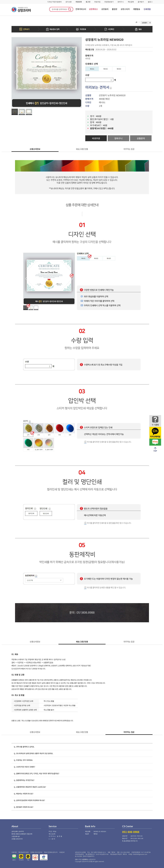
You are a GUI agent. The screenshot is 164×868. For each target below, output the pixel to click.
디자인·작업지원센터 (54, 2)
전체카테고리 (81, 9)
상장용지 (105, 9)
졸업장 (115, 9)
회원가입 (97, 2)
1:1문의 (52, 839)
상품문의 (141, 138)
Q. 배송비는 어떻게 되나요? (24, 794)
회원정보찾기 (109, 2)
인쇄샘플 (147, 9)
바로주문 (96, 138)
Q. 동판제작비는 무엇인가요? (24, 780)
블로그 (150, 2)
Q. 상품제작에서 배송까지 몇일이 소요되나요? (30, 787)
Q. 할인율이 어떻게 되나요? (24, 807)
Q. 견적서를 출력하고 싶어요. (24, 747)
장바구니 (121, 2)
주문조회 (79, 2)
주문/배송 (53, 831)
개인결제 (131, 2)
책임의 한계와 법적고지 (51, 852)
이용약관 (14, 852)
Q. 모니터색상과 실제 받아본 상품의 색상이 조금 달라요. (34, 753)
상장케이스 (93, 9)
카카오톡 (21, 860)
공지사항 (69, 2)
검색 (70, 9)
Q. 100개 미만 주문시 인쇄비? (24, 767)
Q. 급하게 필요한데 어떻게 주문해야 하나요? (29, 800)
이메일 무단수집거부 (36, 852)
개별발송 (137, 9)
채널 (28, 860)
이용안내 (62, 852)
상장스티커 (125, 9)
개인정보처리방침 (23, 852)
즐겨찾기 (141, 2)
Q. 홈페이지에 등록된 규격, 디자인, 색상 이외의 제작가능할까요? (37, 773)
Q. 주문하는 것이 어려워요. (23, 760)
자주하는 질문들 (56, 836)
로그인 (88, 2)
